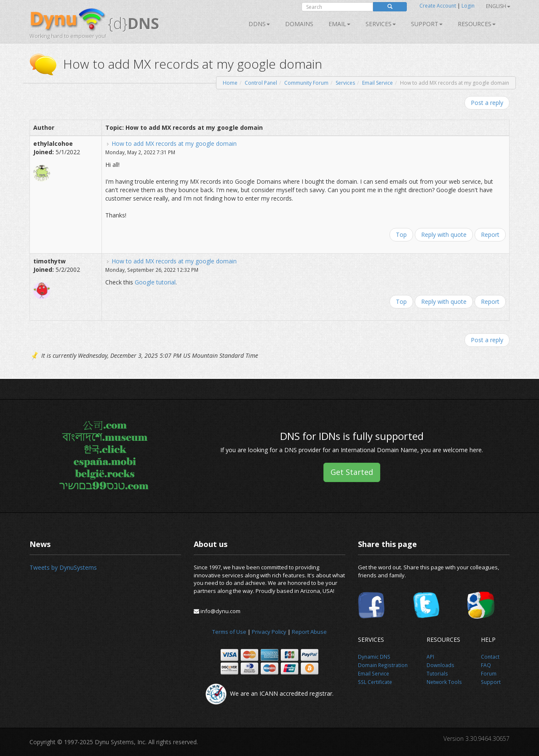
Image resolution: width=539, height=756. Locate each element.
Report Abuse (309, 632)
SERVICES (381, 24)
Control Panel (261, 83)
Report (490, 235)
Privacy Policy (269, 632)
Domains (299, 24)
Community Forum (306, 83)
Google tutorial (155, 282)
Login (468, 6)
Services (345, 83)
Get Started (352, 472)
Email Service (378, 83)
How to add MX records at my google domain (174, 143)
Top (401, 235)
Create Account (438, 6)
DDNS (259, 24)
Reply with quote (444, 235)
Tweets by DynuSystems (63, 567)
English (498, 6)
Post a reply (487, 103)
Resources (477, 24)
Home (230, 83)
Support (427, 24)
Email (339, 24)
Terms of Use (229, 632)
